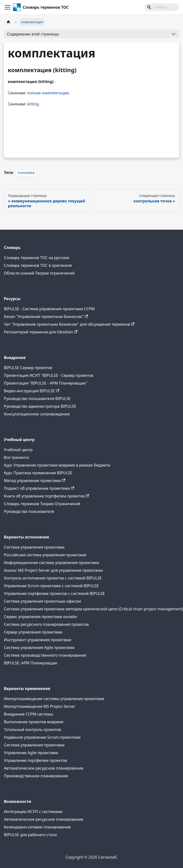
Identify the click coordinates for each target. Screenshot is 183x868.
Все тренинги (16, 457)
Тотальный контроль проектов (32, 730)
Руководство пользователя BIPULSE (37, 399)
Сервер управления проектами (33, 632)
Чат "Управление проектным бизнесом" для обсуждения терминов (69, 324)
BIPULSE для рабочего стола (30, 835)
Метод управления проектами (35, 481)
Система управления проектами (34, 547)
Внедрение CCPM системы (28, 714)
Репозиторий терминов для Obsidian (41, 332)
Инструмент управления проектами (38, 640)
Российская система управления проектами (45, 555)
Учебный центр (18, 450)
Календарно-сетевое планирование (37, 827)
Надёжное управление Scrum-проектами (42, 737)
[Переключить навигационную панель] (7, 7)
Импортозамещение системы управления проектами (54, 699)
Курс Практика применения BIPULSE (38, 473)
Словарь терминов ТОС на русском (37, 258)
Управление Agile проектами (31, 753)
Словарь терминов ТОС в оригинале (38, 265)
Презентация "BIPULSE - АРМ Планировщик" (46, 383)
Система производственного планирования (45, 655)
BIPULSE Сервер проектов (28, 368)
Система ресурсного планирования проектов (46, 624)
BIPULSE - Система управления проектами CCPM (49, 309)
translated (26, 173)
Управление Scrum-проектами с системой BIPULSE (51, 586)
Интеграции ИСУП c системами (33, 812)
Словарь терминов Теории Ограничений (42, 504)
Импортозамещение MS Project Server (40, 706)
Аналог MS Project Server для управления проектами (53, 570)
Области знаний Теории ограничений (39, 273)
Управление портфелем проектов (35, 760)
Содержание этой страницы (33, 34)
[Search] (162, 7)
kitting (33, 104)
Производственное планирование (36, 776)
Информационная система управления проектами (51, 563)
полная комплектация (48, 93)
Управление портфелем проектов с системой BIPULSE (54, 593)
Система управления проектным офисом (42, 601)
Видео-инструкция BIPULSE (32, 391)
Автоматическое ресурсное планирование (44, 768)
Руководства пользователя (29, 511)
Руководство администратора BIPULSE (40, 406)
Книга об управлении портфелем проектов (46, 496)
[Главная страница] (8, 22)
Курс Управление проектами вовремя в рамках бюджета (57, 465)
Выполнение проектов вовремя (34, 722)
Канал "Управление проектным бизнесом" (46, 317)
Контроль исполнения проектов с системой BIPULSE (53, 578)
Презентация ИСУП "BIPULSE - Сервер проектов (49, 375)
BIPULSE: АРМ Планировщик (31, 663)
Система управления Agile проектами (39, 648)
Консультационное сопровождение (37, 414)
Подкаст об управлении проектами (39, 488)
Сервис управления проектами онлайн (40, 617)
